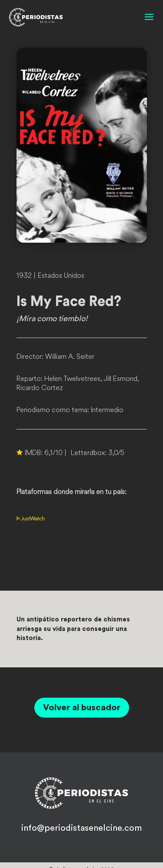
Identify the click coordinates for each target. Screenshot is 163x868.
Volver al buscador (82, 708)
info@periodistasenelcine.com (81, 828)
